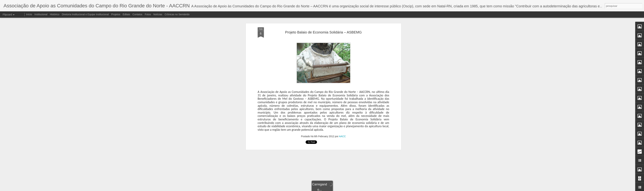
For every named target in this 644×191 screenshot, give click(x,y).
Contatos (137, 14)
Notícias (158, 14)
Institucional (41, 14)
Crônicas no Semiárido (177, 14)
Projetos (116, 14)
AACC (342, 53)
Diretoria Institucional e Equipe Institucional (85, 14)
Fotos (148, 14)
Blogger (336, 189)
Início (29, 14)
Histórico (55, 14)
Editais (126, 14)
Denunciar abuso (348, 189)
